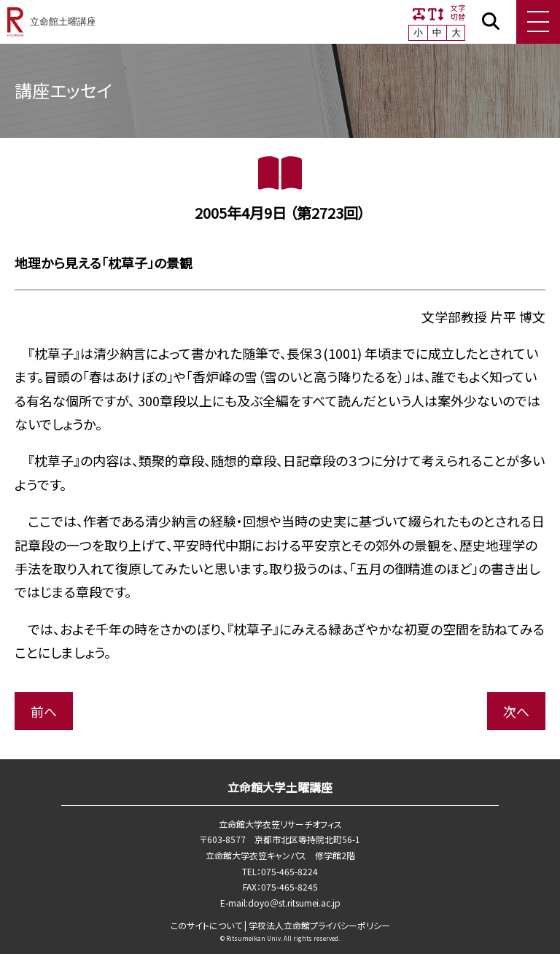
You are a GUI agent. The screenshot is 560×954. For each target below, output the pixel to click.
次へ (516, 711)
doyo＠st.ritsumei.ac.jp (294, 903)
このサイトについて (206, 925)
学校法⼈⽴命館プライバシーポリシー (319, 925)
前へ (44, 711)
